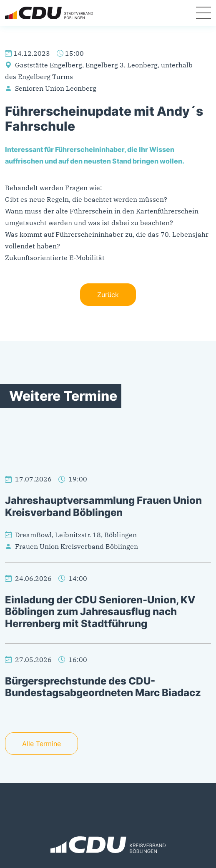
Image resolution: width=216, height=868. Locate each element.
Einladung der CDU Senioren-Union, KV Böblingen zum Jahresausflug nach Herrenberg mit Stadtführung (100, 612)
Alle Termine (41, 744)
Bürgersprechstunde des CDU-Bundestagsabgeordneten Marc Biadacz (103, 687)
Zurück (108, 295)
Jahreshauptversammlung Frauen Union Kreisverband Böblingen (103, 506)
